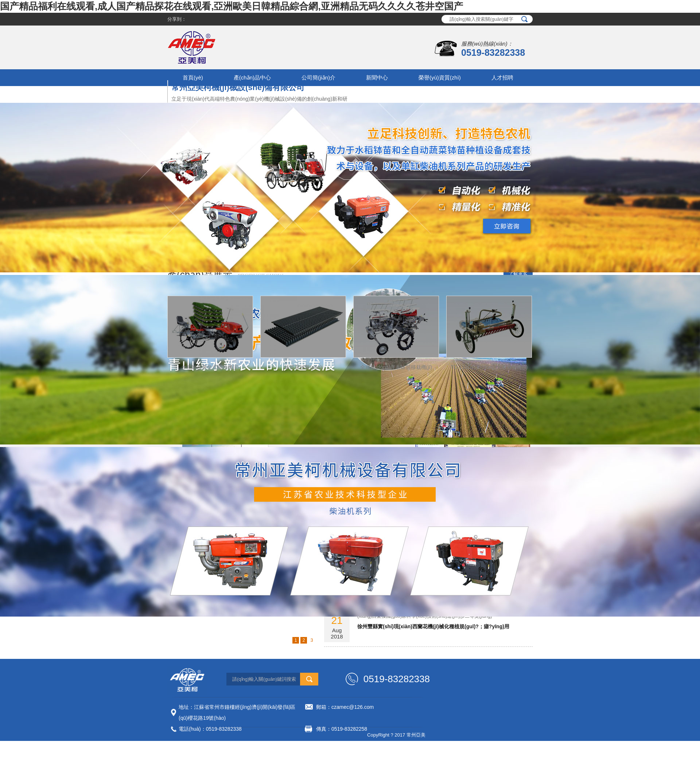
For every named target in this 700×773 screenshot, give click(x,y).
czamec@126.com (353, 707)
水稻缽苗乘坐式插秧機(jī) (210, 367)
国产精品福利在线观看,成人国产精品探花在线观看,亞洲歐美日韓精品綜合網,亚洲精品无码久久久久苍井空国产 (232, 6)
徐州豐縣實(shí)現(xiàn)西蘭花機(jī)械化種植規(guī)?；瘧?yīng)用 (433, 626)
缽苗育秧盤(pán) (303, 367)
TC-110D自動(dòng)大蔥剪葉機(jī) (489, 367)
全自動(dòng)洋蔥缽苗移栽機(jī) (396, 367)
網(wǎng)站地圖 (279, 743)
